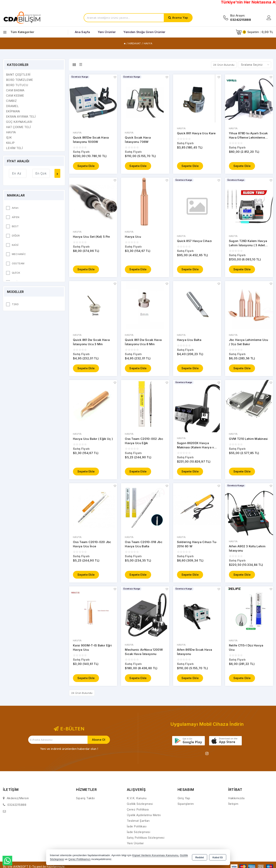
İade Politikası (137, 829)
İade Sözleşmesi (139, 834)
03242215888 (17, 807)
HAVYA (77, 133)
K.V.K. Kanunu (137, 800)
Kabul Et (218, 858)
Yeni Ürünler (135, 846)
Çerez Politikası (138, 812)
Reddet (200, 858)
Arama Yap (180, 18)
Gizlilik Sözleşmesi (140, 806)
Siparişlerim (186, 806)
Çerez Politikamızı (80, 859)
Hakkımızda (236, 800)
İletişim (233, 806)
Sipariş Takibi (85, 800)
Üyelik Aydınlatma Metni (144, 817)
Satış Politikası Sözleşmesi (146, 840)
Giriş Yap (184, 800)
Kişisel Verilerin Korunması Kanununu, (156, 855)
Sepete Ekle (86, 166)
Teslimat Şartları (138, 823)
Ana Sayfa (82, 32)
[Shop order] (255, 65)
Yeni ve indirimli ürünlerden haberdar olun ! (69, 751)
